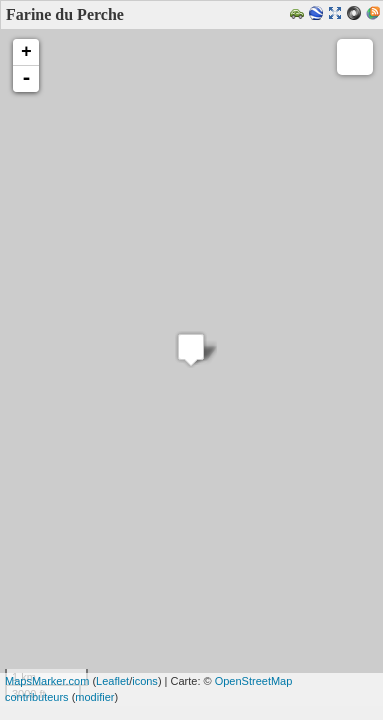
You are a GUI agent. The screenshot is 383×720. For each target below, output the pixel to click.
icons (145, 681)
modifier (94, 697)
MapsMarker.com (47, 681)
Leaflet (112, 681)
